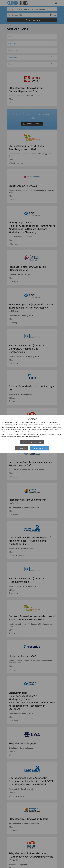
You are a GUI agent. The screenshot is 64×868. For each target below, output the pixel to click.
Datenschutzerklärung (32, 437)
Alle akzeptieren (40, 448)
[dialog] (32, 434)
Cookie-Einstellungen (32, 442)
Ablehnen (22, 448)
